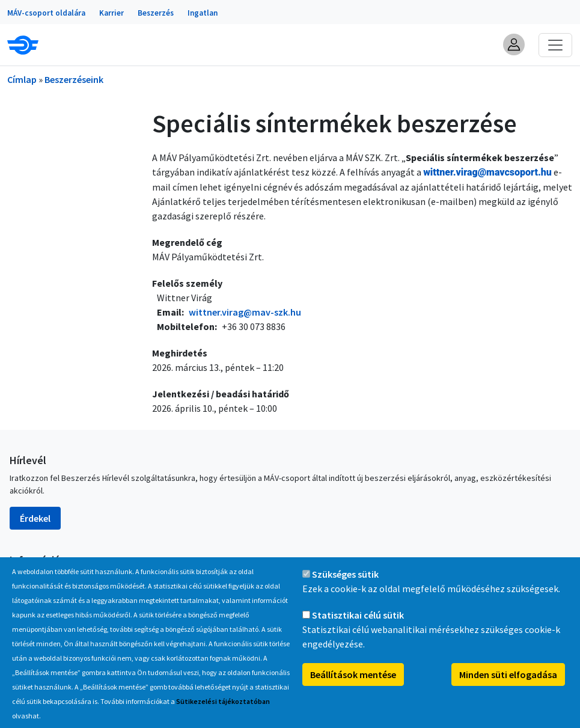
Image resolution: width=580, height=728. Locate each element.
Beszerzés (156, 13)
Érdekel (35, 518)
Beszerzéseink (74, 79)
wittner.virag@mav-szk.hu (245, 312)
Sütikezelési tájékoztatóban (223, 702)
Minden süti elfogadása (508, 676)
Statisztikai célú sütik (358, 616)
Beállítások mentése (353, 676)
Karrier (111, 13)
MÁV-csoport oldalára (46, 13)
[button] (514, 44)
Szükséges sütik (345, 575)
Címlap (22, 79)
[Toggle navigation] (555, 45)
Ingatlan (203, 13)
